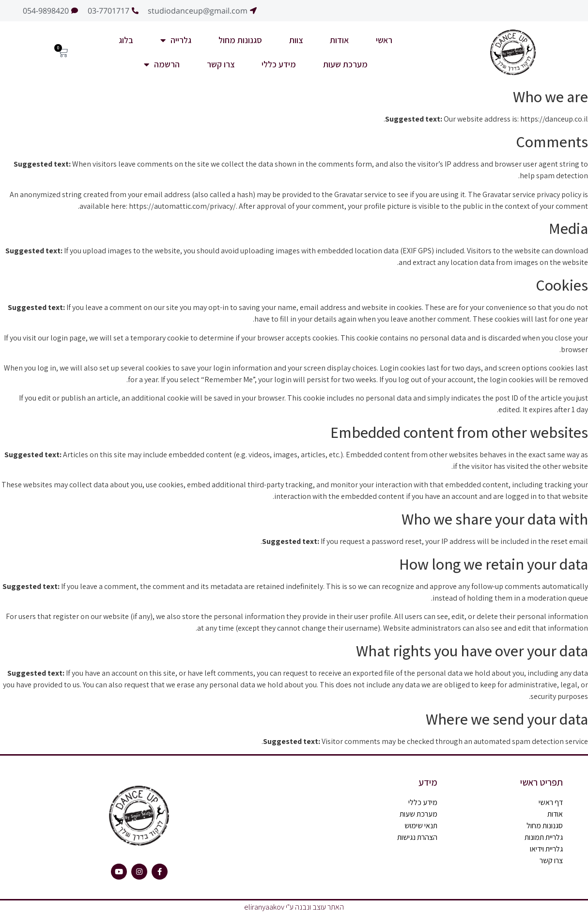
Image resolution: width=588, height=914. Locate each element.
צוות (296, 40)
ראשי (384, 40)
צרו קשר (221, 64)
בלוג (126, 40)
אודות (339, 40)
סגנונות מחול (240, 40)
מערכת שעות (345, 64)
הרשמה (162, 64)
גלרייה (176, 40)
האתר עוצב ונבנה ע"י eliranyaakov (294, 907)
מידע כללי (279, 64)
